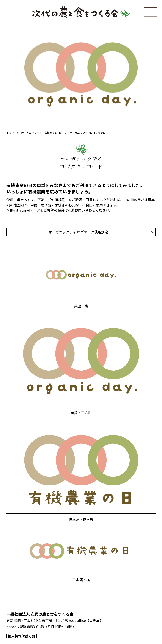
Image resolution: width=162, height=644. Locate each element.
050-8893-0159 (32, 627)
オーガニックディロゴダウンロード (90, 133)
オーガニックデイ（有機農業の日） (42, 133)
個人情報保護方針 (22, 636)
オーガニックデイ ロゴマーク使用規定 (78, 232)
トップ (10, 133)
